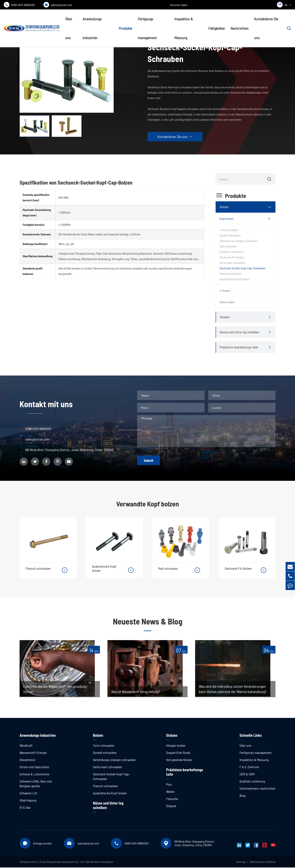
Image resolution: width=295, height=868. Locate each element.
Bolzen (224, 207)
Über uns (69, 28)
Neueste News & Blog (147, 622)
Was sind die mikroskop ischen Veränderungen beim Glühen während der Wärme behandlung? (233, 690)
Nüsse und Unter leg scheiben (239, 332)
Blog (243, 796)
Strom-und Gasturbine (34, 767)
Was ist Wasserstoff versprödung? (136, 692)
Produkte (125, 28)
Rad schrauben (228, 246)
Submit (149, 460)
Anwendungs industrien (92, 28)
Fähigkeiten (217, 28)
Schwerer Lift (28, 794)
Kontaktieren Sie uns (266, 28)
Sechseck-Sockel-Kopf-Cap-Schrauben (243, 268)
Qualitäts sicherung (252, 782)
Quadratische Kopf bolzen (235, 279)
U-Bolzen (225, 290)
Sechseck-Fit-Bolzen (232, 257)
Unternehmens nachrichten (257, 789)
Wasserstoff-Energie (33, 753)
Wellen (170, 792)
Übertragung (28, 801)
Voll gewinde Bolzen (179, 760)
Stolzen (225, 317)
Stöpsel (171, 806)
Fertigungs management (147, 28)
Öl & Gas (25, 808)
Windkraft (26, 746)
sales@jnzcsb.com (58, 5)
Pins (169, 785)
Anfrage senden (43, 844)
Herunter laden (179, 5)
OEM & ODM (247, 775)
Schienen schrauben (232, 252)
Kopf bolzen (227, 219)
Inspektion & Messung (184, 28)
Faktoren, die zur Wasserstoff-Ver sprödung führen (55, 690)
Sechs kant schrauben (232, 263)
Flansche (172, 799)
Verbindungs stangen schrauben (239, 241)
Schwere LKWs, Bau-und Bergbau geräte (36, 784)
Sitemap (241, 862)
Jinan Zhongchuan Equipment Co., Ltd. (62, 862)
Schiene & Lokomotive (34, 775)
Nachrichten (240, 28)
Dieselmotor (28, 760)
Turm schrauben (229, 230)
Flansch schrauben (231, 274)
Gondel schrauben (230, 235)
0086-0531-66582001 (19, 5)
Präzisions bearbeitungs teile (239, 347)
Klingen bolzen (176, 746)
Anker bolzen (227, 302)
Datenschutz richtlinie (263, 862)
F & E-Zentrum (249, 767)
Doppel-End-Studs (178, 753)
